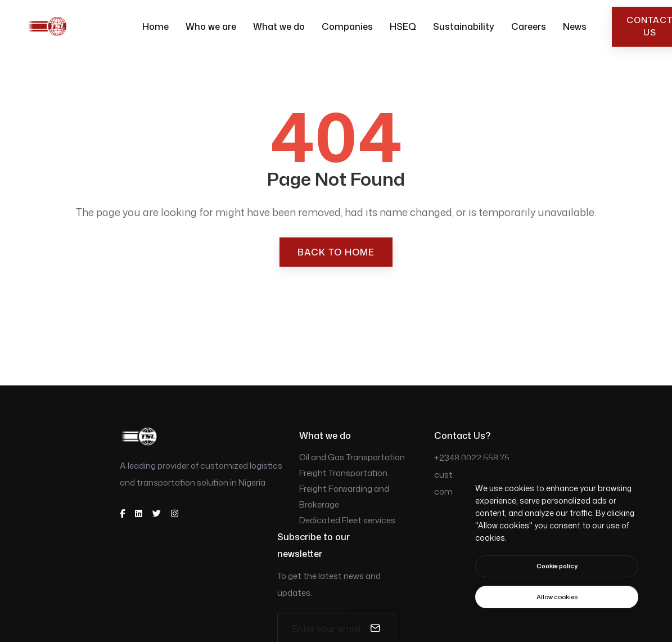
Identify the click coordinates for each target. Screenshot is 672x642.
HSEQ (403, 26)
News (575, 26)
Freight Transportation (343, 473)
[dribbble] (139, 513)
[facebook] (122, 513)
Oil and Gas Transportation (352, 457)
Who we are (211, 26)
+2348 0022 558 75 (472, 458)
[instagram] (175, 513)
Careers (529, 26)
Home (155, 26)
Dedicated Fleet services (347, 520)
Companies (347, 26)
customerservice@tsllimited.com (491, 483)
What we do (279, 26)
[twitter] (157, 513)
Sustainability (464, 26)
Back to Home (336, 252)
